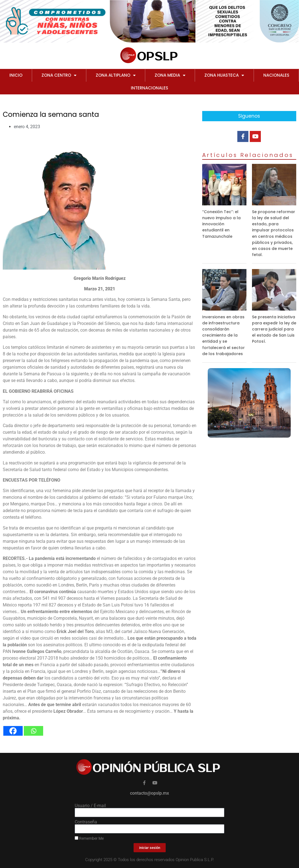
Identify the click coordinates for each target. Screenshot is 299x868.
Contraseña (86, 822)
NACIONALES (276, 75)
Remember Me (89, 838)
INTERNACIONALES (149, 88)
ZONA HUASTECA (224, 75)
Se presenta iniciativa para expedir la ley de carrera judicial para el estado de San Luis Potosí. (274, 329)
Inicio (16, 75)
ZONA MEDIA (170, 75)
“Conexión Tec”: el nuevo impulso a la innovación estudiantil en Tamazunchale (221, 224)
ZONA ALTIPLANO (116, 75)
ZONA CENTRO (59, 75)
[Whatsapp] (33, 731)
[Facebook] (13, 731)
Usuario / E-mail (90, 806)
